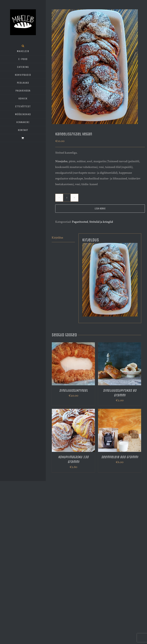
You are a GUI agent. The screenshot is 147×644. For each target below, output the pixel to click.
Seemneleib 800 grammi (120, 457)
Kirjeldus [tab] (57, 238)
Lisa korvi (100, 209)
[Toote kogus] (67, 198)
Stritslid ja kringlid (101, 222)
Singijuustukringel (73, 390)
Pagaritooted (80, 222)
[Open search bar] (23, 46)
